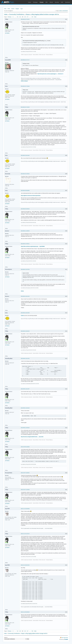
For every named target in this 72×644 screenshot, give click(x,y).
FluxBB (66, 639)
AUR (62, 2)
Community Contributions (17, 14)
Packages (35, 2)
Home (30, 2)
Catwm (22, 315)
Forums (42, 2)
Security (57, 2)
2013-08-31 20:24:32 (25, 331)
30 (32, 17)
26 (25, 17)
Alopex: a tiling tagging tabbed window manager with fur (42, 14)
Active (60, 11)
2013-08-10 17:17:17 (25, 60)
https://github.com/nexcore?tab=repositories (31, 196)
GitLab (51, 2)
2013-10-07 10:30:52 (25, 473)
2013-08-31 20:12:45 (25, 296)
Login (22, 9)
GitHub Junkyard (24, 81)
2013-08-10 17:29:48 (25, 86)
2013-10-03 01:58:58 (25, 447)
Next (35, 17)
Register (17, 9)
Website (8, 33)
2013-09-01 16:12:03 (25, 358)
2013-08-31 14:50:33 (25, 231)
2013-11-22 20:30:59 (25, 509)
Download (68, 2)
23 (18, 17)
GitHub (22, 291)
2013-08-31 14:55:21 (25, 244)
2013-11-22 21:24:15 (25, 534)
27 (28, 17)
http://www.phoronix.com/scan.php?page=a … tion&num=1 (50, 74)
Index (5, 9)
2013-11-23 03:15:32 (25, 565)
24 (20, 17)
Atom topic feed (65, 638)
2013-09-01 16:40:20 (25, 428)
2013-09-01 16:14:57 (25, 389)
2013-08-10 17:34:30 (25, 107)
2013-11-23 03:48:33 (25, 612)
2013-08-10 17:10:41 (25, 19)
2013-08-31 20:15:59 (25, 313)
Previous (9, 17)
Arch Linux (8, 2)
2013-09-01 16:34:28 (25, 408)
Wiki (47, 2)
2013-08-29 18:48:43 (25, 209)
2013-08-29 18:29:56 (25, 191)
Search (13, 9)
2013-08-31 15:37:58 (25, 269)
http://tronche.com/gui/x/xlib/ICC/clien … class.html (32, 437)
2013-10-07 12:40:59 (25, 490)
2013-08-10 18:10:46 (25, 155)
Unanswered (65, 11)
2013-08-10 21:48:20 (25, 174)
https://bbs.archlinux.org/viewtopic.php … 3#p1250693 (33, 246)
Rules (9, 9)
